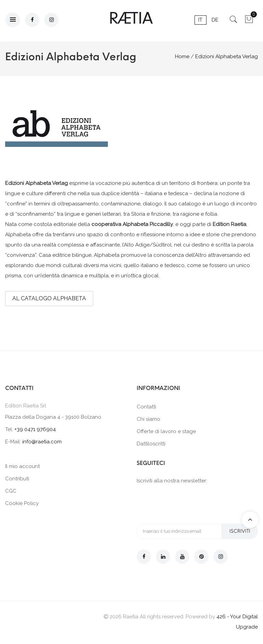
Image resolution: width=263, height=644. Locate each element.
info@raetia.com (42, 442)
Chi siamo (148, 419)
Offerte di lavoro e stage (166, 431)
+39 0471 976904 (35, 429)
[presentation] (189, 503)
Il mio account (22, 466)
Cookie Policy (22, 503)
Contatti (146, 407)
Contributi (17, 479)
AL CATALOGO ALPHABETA (49, 298)
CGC (11, 491)
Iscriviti (240, 531)
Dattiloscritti (151, 444)
